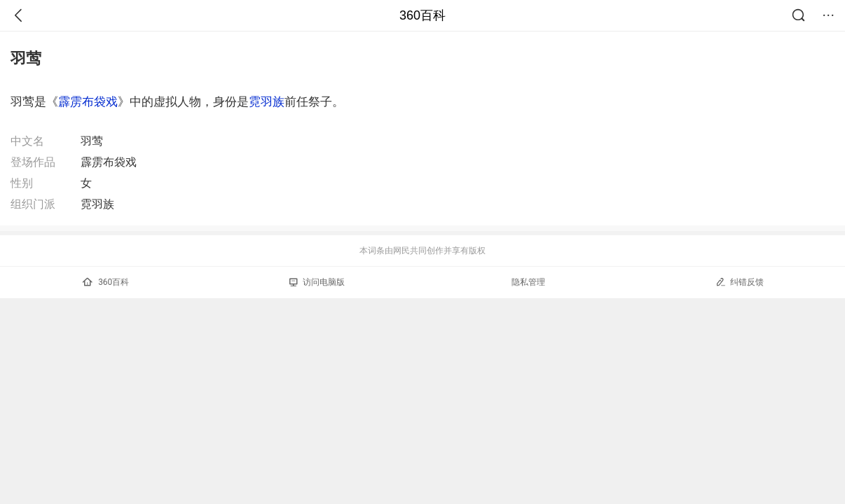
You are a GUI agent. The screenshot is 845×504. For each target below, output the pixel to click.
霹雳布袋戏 (88, 101)
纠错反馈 (740, 282)
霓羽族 (267, 101)
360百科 (422, 15)
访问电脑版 (317, 282)
